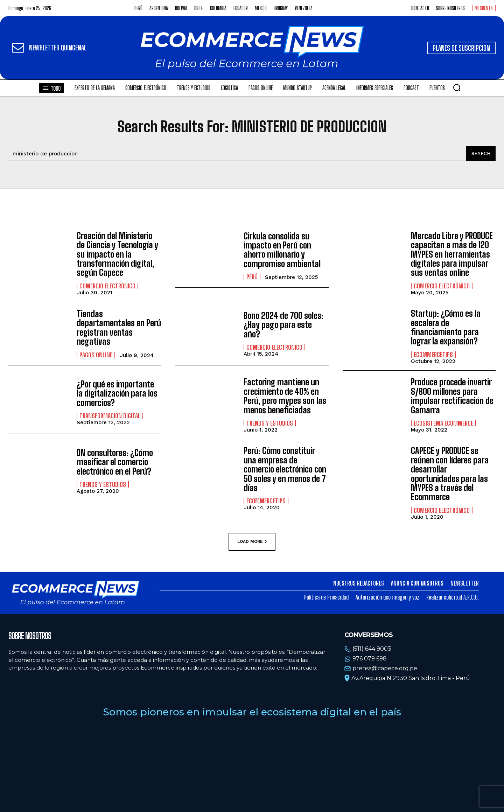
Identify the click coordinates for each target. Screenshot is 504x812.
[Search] (481, 154)
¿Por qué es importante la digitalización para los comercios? (117, 393)
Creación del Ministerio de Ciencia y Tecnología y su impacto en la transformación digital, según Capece (117, 254)
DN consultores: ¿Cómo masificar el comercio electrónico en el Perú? (115, 462)
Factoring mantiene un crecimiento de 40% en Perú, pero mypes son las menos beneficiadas (285, 396)
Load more (252, 542)
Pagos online (96, 355)
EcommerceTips (433, 355)
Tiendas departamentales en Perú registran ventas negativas (119, 328)
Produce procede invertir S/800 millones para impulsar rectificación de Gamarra (452, 396)
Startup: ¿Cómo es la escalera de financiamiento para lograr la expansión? (446, 327)
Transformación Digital (110, 416)
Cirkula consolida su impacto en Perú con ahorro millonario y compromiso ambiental (282, 250)
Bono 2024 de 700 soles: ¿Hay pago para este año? (283, 325)
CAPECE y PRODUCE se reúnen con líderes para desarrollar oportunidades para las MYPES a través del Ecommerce (450, 474)
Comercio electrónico (107, 286)
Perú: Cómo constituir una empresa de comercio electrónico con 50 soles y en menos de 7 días (285, 469)
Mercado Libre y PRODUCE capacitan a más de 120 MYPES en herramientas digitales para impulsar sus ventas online (452, 254)
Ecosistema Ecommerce (443, 423)
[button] (457, 87)
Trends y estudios (270, 423)
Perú (252, 277)
